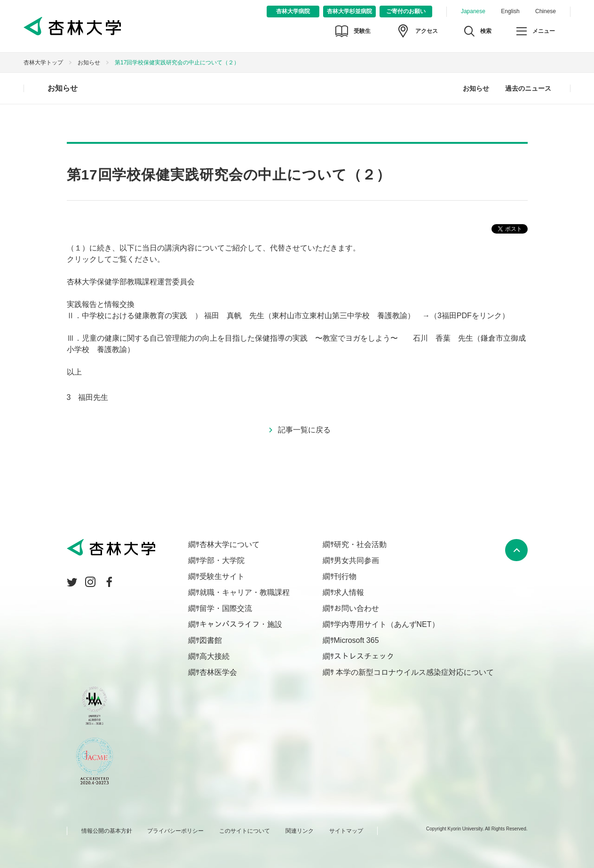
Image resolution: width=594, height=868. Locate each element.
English (510, 11)
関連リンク (300, 831)
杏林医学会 (218, 672)
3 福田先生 (88, 397)
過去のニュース (528, 88)
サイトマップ (346, 831)
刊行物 (345, 576)
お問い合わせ (356, 608)
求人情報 (349, 592)
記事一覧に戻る (304, 430)
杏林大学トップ (43, 63)
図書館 (211, 640)
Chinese (546, 11)
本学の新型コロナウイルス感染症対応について (414, 672)
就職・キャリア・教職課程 (245, 592)
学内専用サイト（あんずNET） (387, 624)
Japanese (473, 11)
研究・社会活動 (360, 544)
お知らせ (89, 63)
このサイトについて (245, 831)
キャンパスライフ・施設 (241, 624)
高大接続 (214, 656)
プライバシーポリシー (175, 831)
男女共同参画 (356, 560)
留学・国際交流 (226, 608)
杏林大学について (230, 544)
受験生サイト (222, 576)
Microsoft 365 (356, 640)
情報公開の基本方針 (107, 831)
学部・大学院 (222, 560)
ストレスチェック (364, 656)
